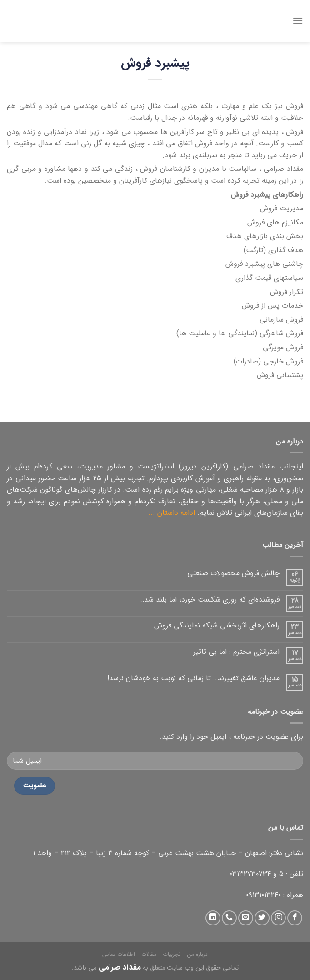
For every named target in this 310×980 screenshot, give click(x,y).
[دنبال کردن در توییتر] (262, 918)
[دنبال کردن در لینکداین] (213, 918)
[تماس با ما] (229, 918)
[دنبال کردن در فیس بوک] (295, 918)
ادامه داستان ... (172, 513)
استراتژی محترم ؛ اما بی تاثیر (236, 652)
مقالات (149, 954)
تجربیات (172, 954)
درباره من (197, 954)
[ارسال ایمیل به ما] (246, 918)
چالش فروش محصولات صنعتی (233, 573)
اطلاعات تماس (119, 954)
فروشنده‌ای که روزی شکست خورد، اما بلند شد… (210, 599)
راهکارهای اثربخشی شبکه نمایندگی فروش (217, 625)
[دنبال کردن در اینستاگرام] (278, 918)
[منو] (298, 21)
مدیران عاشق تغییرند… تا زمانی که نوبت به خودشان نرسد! (193, 678)
